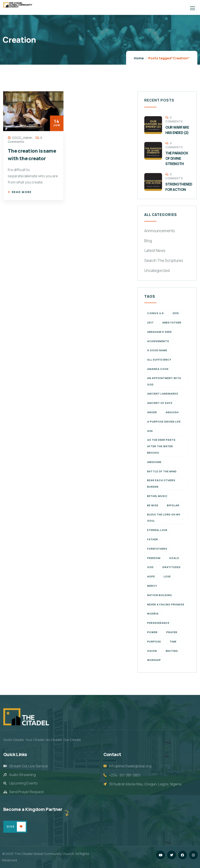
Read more (20, 192)
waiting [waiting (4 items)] (172, 651)
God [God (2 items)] (150, 567)
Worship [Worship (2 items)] (154, 660)
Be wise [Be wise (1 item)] (153, 505)
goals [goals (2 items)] (174, 558)
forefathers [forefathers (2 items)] (157, 549)
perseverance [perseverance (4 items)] (158, 623)
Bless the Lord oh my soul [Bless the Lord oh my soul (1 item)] (164, 518)
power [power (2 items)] (152, 632)
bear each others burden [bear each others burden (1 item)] (161, 483)
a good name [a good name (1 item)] (157, 350)
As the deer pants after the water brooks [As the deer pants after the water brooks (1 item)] (161, 446)
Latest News (155, 250)
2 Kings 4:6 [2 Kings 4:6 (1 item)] (155, 313)
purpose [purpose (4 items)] (154, 642)
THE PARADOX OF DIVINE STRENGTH (177, 158)
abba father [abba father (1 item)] (172, 322)
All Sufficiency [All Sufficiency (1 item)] (159, 360)
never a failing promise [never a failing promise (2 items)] (166, 604)
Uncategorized (157, 270)
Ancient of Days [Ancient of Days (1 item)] (160, 403)
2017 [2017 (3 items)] (150, 322)
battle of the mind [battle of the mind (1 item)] (162, 471)
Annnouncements (160, 231)
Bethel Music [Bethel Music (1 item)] (157, 496)
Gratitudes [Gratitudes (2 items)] (171, 567)
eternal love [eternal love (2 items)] (157, 530)
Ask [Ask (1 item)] (150, 431)
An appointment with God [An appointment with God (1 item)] (164, 381)
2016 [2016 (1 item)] (176, 313)
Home (139, 58)
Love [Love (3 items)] (167, 576)
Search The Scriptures (164, 260)
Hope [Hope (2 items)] (151, 576)
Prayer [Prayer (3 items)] (172, 632)
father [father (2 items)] (153, 539)
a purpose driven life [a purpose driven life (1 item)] (164, 422)
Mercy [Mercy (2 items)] (152, 586)
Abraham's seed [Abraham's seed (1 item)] (159, 332)
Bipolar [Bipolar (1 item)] (173, 505)
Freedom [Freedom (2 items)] (154, 558)
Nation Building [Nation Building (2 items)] (160, 595)
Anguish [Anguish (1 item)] (172, 412)
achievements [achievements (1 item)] (158, 341)
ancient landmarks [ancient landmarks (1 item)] (163, 394)
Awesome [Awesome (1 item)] (154, 462)
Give (11, 827)
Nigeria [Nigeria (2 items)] (153, 614)
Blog (148, 241)
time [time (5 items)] (173, 642)
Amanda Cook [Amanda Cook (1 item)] (158, 369)
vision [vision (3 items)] (152, 651)
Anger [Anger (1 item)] (152, 412)
